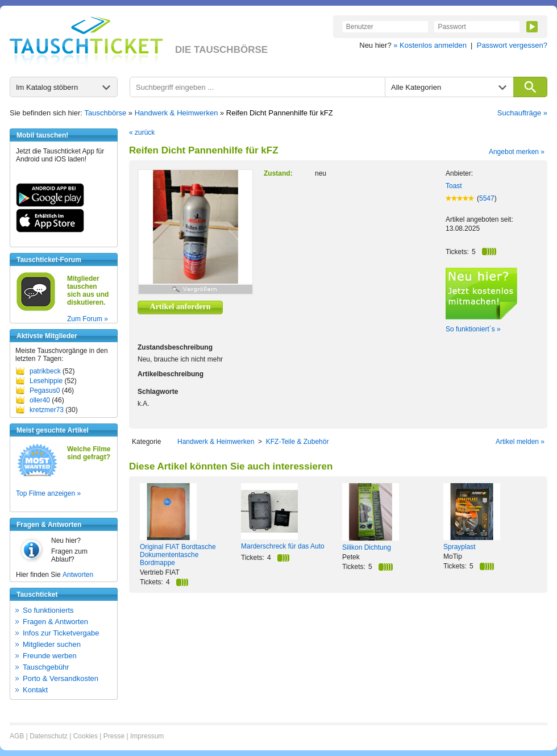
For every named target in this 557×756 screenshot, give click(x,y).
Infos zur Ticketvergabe (61, 633)
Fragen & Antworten (55, 622)
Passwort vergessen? (512, 45)
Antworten (78, 575)
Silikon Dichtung (367, 547)
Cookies (86, 736)
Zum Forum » (88, 319)
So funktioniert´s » (473, 329)
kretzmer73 (47, 410)
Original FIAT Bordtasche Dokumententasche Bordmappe (178, 555)
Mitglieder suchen (52, 644)
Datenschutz (49, 736)
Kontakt (35, 690)
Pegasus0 (45, 391)
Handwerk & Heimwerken (176, 113)
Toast (454, 186)
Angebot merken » (517, 152)
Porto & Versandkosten (61, 678)
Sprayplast (460, 547)
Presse (114, 736)
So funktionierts (48, 610)
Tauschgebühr (46, 667)
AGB (17, 736)
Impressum (147, 736)
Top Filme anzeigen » (48, 493)
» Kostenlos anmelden (430, 45)
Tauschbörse (106, 113)
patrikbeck (45, 371)
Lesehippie (46, 381)
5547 (487, 198)
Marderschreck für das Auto (283, 546)
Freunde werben (50, 656)
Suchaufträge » (522, 113)
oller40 (40, 400)
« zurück (142, 132)
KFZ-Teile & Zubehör (298, 442)
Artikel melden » (520, 442)
